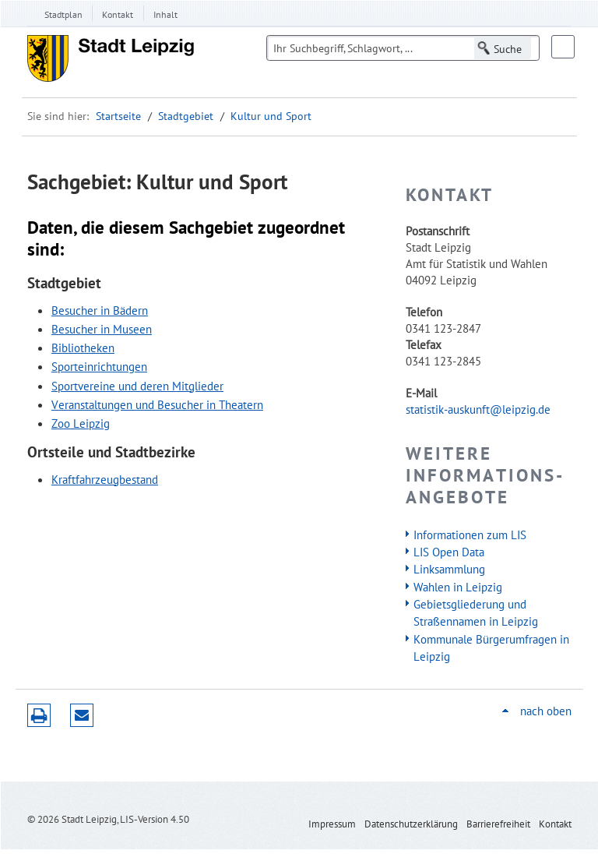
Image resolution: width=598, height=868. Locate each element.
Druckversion (39, 715)
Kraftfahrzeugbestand (105, 479)
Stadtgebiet (186, 116)
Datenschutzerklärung (411, 824)
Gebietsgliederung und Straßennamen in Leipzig (476, 612)
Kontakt (118, 14)
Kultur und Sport (271, 116)
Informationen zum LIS (470, 535)
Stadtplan (63, 14)
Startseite (118, 116)
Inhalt (165, 14)
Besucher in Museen (102, 329)
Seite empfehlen (82, 715)
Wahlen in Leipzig (458, 587)
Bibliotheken (83, 348)
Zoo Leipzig (81, 423)
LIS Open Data (449, 552)
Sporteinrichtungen (99, 366)
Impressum (332, 824)
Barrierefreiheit (498, 824)
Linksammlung (449, 569)
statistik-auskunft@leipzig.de (478, 409)
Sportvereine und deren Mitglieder (137, 386)
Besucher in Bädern (100, 310)
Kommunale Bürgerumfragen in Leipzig (491, 647)
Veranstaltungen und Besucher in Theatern (157, 404)
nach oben (546, 711)
